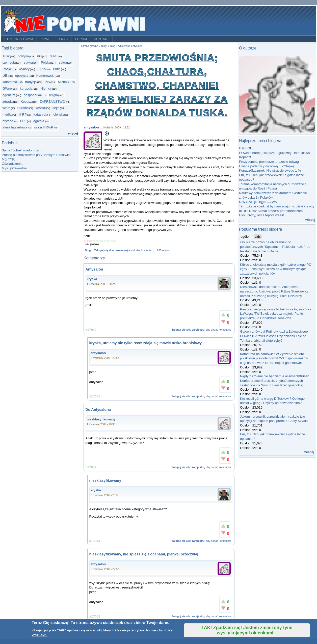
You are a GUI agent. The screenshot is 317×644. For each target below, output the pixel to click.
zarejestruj (121, 250)
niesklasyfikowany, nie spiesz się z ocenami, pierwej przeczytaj (144, 554)
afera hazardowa (15, 127)
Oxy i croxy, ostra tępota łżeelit (261, 215)
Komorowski (45, 76)
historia (8, 121)
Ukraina (23, 108)
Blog (88, 250)
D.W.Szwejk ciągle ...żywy (258, 202)
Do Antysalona (98, 410)
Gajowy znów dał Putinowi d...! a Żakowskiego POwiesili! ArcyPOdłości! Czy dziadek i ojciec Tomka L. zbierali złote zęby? (274, 336)
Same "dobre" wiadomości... (22, 150)
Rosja (7, 69)
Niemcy (46, 88)
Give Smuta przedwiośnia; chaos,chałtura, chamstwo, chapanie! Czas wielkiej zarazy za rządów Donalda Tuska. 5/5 (113, 241)
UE (5, 76)
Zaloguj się (101, 250)
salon (63, 62)
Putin (57, 69)
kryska (92, 279)
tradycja (31, 82)
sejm (56, 108)
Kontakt (102, 39)
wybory (24, 69)
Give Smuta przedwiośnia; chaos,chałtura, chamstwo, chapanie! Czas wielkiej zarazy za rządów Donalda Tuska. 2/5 (94, 241)
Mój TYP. (8, 159)
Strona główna (19, 39)
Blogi (104, 46)
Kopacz (26, 102)
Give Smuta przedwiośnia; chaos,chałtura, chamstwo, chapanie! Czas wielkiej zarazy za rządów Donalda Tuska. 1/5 (87, 241)
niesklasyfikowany (101, 419)
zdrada (8, 102)
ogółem (246, 236)
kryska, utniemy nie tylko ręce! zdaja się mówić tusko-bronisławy (146, 343)
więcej (73, 133)
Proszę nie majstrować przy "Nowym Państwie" (36, 155)
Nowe (45, 39)
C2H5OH (246, 148)
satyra (28, 62)
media (7, 114)
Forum (81, 39)
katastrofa (10, 82)
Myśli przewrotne (14, 168)
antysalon (91, 127)
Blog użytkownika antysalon (126, 46)
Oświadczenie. (12, 164)
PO (39, 56)
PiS (47, 82)
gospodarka (32, 95)
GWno (7, 88)
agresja (39, 121)
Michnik (64, 82)
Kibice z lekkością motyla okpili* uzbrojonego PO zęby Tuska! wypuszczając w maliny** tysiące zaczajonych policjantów (276, 269)
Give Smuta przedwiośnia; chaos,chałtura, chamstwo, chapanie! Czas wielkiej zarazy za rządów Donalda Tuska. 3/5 (100, 241)
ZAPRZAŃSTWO (53, 102)
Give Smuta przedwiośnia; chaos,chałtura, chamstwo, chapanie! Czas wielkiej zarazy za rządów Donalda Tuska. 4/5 (107, 241)
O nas (63, 39)
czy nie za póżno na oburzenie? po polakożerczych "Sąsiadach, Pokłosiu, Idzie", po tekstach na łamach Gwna (275, 247)
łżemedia (9, 62)
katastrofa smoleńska (49, 114)
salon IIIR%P (44, 127)
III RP (23, 114)
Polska (46, 62)
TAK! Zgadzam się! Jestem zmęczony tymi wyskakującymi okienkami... (247, 630)
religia (53, 95)
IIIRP (41, 69)
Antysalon (94, 269)
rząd (53, 56)
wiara (6, 108)
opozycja (22, 76)
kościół (41, 108)
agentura (9, 95)
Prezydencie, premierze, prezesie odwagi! (270, 162)
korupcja (26, 88)
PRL (23, 121)
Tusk (6, 56)
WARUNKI (40, 635)
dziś (258, 237)
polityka (23, 56)
